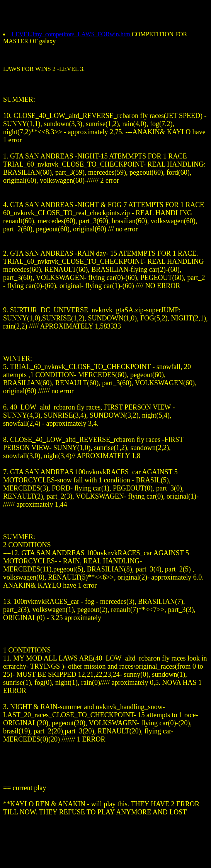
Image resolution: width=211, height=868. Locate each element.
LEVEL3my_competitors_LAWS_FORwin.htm (72, 34)
